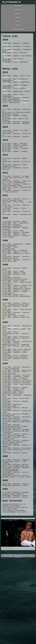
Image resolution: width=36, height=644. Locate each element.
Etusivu (18, 7)
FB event (6, 49)
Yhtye (18, 28)
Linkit (18, 24)
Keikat (18, 15)
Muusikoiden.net (14, 379)
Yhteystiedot (18, 32)
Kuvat (18, 19)
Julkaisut (18, 11)
